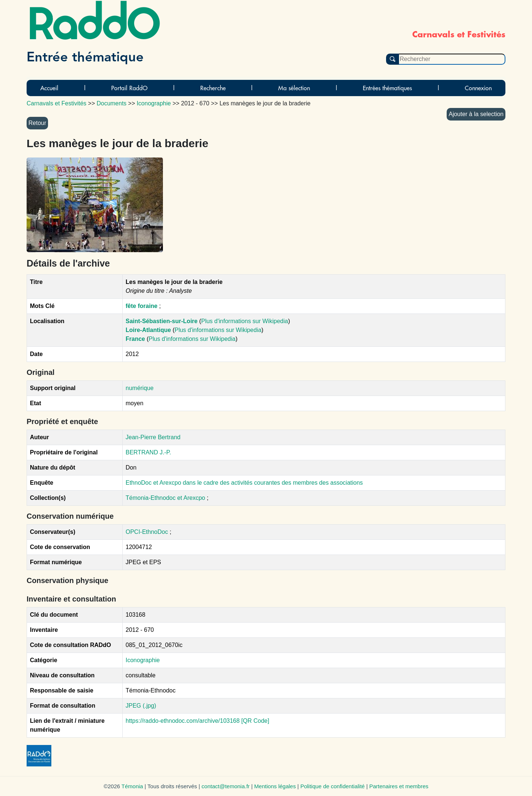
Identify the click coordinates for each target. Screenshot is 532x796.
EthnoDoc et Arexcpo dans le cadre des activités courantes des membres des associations (244, 483)
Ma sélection (294, 88)
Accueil (49, 88)
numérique (140, 388)
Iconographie (143, 660)
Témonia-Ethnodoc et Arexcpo (166, 498)
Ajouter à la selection (476, 114)
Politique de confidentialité (332, 786)
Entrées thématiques (387, 88)
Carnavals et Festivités (57, 103)
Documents (111, 103)
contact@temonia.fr (226, 786)
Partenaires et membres (399, 786)
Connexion (478, 88)
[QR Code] (255, 721)
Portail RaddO (129, 88)
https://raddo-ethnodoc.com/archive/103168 (183, 721)
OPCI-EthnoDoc (147, 532)
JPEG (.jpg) (141, 706)
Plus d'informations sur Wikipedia (244, 321)
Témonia (132, 786)
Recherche (213, 88)
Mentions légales (275, 786)
